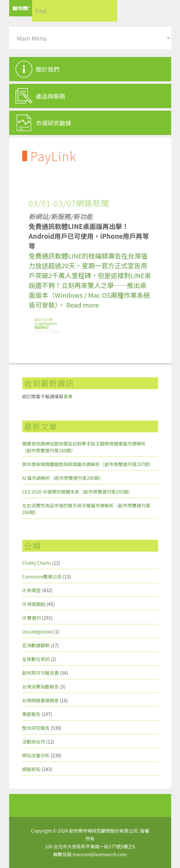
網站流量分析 (36, 755)
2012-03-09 (44, 319)
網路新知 (42, 327)
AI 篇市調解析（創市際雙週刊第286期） (63, 478)
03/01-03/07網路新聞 (69, 203)
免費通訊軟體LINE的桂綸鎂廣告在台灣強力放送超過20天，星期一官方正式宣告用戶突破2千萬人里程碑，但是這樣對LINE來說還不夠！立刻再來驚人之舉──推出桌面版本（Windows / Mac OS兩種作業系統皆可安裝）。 (90, 280)
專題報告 (31, 714)
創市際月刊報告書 (41, 673)
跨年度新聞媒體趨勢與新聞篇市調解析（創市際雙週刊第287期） (88, 464)
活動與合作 (34, 742)
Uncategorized (38, 632)
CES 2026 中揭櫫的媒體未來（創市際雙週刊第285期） (78, 492)
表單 (68, 396)
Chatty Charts (37, 563)
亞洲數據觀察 (36, 645)
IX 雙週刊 (32, 618)
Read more (82, 305)
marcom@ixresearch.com (100, 854)
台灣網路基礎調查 (41, 700)
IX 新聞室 (32, 590)
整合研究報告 (36, 728)
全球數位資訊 (36, 659)
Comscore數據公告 (42, 576)
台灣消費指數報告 (41, 687)
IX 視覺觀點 (34, 604)
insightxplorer (46, 323)
